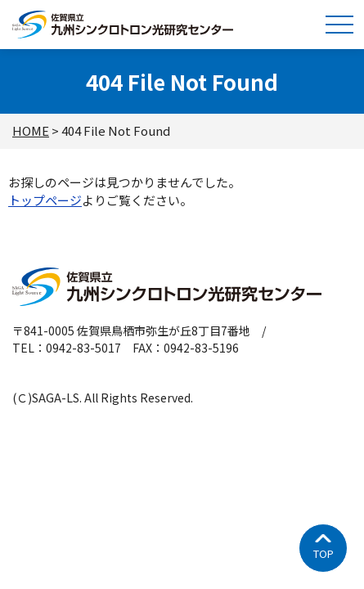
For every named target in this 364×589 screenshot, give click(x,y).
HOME (31, 130)
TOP (324, 553)
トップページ (45, 200)
